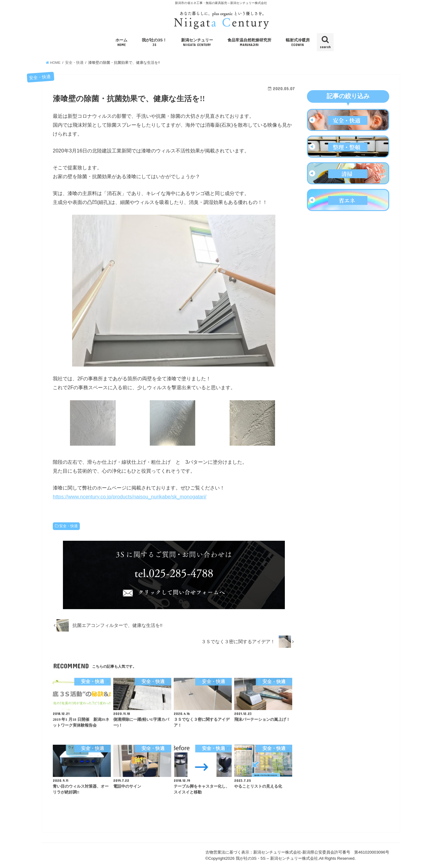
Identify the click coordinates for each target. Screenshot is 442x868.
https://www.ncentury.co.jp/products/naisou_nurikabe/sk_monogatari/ (130, 497)
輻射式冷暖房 (298, 42)
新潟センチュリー (197, 42)
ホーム (121, 42)
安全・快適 (68, 526)
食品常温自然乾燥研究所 (249, 42)
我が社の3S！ (154, 42)
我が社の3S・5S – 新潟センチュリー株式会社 (277, 858)
